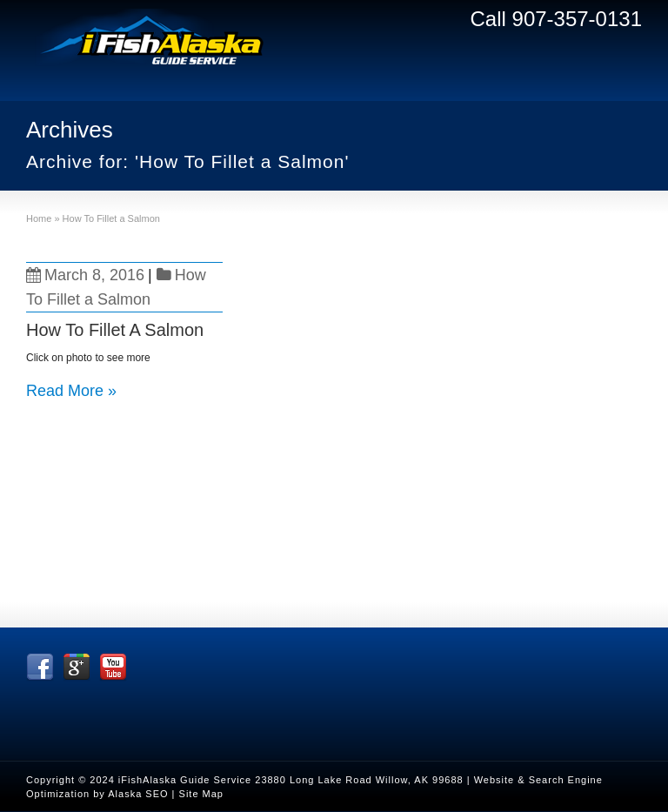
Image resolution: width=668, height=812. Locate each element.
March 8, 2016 (85, 275)
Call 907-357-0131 (556, 19)
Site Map (201, 794)
